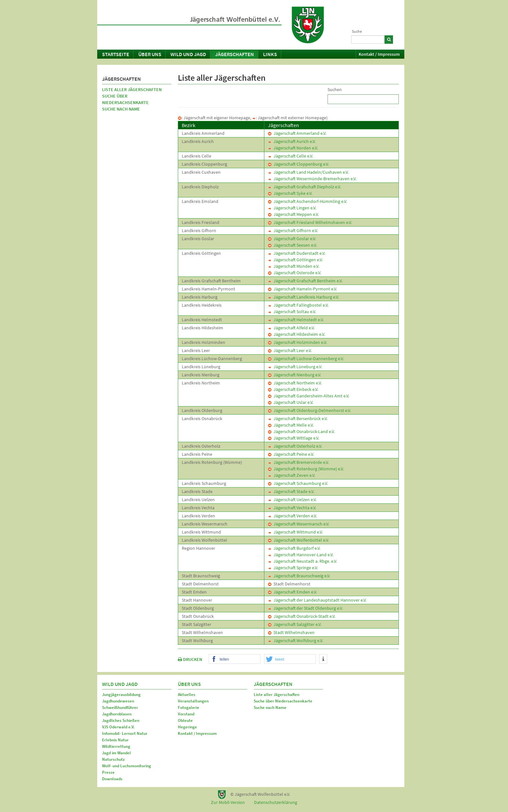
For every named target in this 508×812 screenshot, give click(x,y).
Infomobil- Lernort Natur (125, 733)
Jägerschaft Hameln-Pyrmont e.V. (302, 289)
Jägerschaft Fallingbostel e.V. (298, 305)
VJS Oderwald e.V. (118, 727)
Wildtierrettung (116, 746)
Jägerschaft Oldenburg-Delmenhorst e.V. (309, 410)
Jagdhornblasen (117, 714)
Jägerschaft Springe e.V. (293, 568)
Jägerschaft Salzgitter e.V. (295, 624)
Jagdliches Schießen (121, 720)
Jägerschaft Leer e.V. (290, 350)
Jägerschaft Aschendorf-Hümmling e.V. (307, 201)
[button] (235, 659)
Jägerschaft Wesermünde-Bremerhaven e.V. (312, 179)
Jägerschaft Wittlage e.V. (294, 438)
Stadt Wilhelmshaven (291, 632)
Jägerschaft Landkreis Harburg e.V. (303, 297)
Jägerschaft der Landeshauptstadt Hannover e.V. (317, 600)
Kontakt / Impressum (379, 54)
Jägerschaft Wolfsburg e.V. (295, 641)
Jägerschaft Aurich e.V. (292, 141)
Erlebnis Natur (115, 740)
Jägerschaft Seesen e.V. (292, 245)
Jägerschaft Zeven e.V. (292, 475)
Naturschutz (113, 759)
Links (270, 54)
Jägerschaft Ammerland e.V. (297, 133)
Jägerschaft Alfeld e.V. (291, 328)
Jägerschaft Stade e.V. (291, 491)
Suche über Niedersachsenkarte (125, 99)
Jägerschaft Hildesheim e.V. (296, 334)
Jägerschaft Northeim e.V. (295, 383)
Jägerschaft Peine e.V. (291, 454)
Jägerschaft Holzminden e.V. (297, 342)
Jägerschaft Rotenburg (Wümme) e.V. (306, 469)
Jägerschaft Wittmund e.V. (295, 532)
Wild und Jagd (188, 54)
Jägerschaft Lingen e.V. (292, 208)
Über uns (150, 54)
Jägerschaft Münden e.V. (294, 266)
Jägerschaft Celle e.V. (290, 156)
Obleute (185, 720)
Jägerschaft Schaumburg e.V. (298, 483)
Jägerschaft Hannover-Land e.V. (301, 555)
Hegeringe (187, 727)
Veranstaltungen (193, 701)
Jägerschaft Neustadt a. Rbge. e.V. (302, 561)
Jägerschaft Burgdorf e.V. (294, 548)
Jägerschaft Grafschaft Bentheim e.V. (305, 281)
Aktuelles (187, 694)
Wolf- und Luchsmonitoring (127, 766)
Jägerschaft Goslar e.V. (292, 239)
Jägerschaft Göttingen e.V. (295, 260)
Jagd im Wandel (116, 753)
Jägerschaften (235, 54)
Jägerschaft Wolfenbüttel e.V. (298, 540)
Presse (108, 772)
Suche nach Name (121, 109)
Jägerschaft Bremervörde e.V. (298, 462)
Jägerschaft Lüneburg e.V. (295, 367)
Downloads (112, 779)
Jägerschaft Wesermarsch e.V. (299, 524)
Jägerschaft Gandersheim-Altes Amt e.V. (309, 396)
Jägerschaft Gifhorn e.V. (293, 230)
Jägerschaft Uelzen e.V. (292, 500)
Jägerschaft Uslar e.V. (291, 402)
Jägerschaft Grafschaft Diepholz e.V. (304, 187)
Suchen (335, 89)
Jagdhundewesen (118, 701)
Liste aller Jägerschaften (132, 89)
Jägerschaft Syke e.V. (290, 193)
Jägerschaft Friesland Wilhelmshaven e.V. (310, 222)
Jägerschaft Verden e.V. (292, 516)
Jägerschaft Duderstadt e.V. (297, 253)
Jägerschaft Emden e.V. (292, 592)
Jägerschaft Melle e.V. (291, 425)
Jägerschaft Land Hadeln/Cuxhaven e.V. (308, 172)
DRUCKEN (190, 659)
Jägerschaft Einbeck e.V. (293, 389)
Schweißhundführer (120, 707)
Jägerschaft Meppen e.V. (293, 214)
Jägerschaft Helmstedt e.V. (296, 320)
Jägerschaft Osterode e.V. (294, 273)
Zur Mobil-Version (228, 802)
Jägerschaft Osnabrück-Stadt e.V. (302, 616)
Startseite (116, 54)
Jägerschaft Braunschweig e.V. (299, 576)
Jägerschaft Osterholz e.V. (295, 446)
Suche (357, 31)
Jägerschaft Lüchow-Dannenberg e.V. (306, 359)
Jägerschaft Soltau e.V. (292, 312)
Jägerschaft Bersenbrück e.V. (298, 418)
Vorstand (186, 714)
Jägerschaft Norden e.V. (293, 148)
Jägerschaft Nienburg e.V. (294, 375)
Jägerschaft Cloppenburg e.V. (298, 164)
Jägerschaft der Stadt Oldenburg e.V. (305, 608)
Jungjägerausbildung (121, 694)
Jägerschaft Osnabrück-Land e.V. (301, 431)
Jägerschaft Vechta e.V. (292, 508)
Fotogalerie (189, 707)
